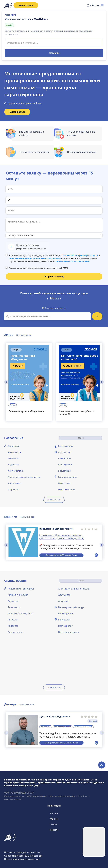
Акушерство (14, 446)
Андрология (13, 465)
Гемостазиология (67, 490)
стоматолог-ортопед (63, 727)
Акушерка (13, 601)
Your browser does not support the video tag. (94, 842)
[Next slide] (102, 382)
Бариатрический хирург (71, 607)
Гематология (64, 483)
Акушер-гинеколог (18, 595)
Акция (13, 405)
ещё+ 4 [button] (80, 538)
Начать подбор (26, 5)
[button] (28, 247)
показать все (54, 500)
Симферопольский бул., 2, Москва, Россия (61, 743)
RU (98, 5)
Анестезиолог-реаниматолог (74, 589)
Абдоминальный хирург (21, 589)
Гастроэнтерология (68, 477)
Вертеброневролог (69, 632)
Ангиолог (13, 620)
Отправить (54, 53)
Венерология (65, 459)
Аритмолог (64, 595)
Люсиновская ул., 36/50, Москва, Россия (61, 555)
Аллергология (14, 452)
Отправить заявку (54, 276)
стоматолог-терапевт (83, 727)
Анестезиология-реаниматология (24, 477)
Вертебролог (65, 626)
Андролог (13, 626)
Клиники (54, 819)
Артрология (13, 490)
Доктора (54, 813)
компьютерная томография (69, 535)
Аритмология (14, 483)
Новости (54, 830)
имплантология (47, 535)
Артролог (63, 601)
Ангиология (13, 459)
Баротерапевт (66, 614)
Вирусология (64, 471)
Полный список (24, 335)
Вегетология (64, 452)
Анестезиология (16, 471)
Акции (54, 824)
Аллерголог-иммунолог (21, 614)
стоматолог (46, 727)
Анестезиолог (15, 632)
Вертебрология (66, 465)
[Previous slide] (6, 382)
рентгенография (66, 538)
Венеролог (64, 620)
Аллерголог (14, 607)
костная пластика (48, 538)
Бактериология (66, 446)
